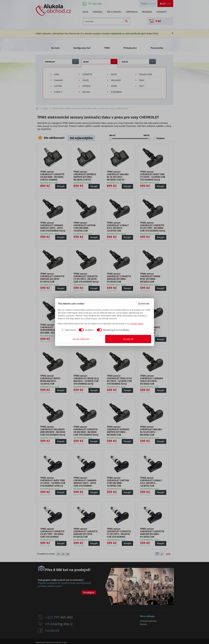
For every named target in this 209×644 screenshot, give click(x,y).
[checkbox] (67, 330)
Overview (144, 304)
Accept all (128, 339)
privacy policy (137, 324)
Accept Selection (81, 339)
